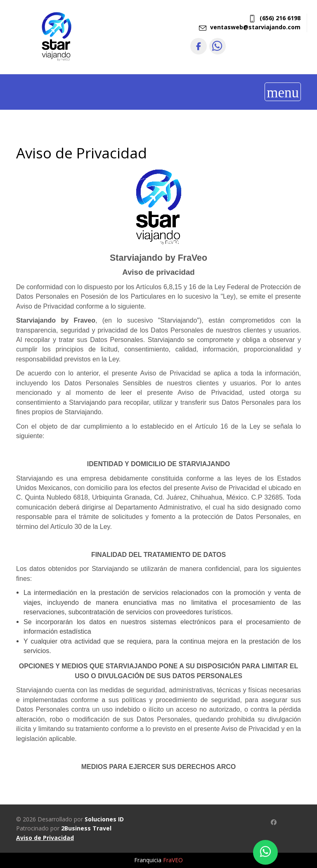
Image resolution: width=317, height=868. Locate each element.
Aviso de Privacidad (45, 838)
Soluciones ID (104, 819)
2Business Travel (86, 828)
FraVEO (173, 860)
